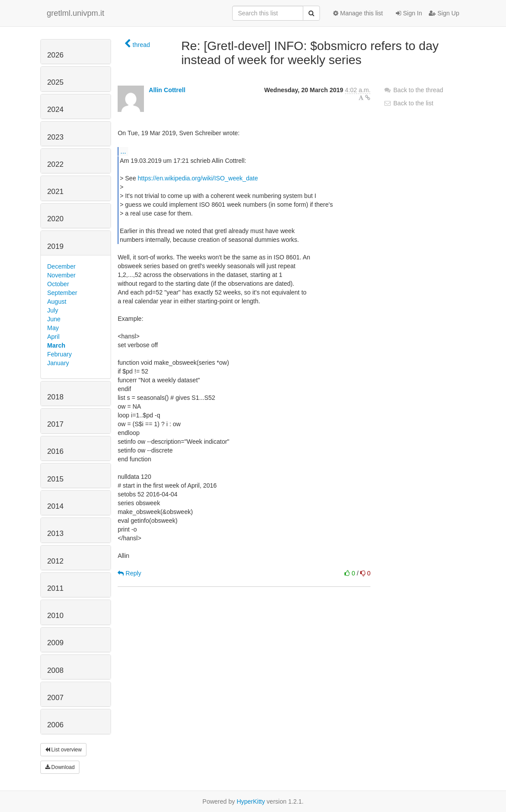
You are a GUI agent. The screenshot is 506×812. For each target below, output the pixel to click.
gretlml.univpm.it (76, 13)
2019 (56, 246)
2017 (56, 424)
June (54, 319)
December (62, 266)
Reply (129, 573)
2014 (56, 506)
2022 (56, 164)
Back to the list (408, 103)
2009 (56, 643)
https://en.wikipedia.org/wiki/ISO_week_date (198, 178)
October (58, 284)
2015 (56, 479)
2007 (56, 698)
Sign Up (444, 13)
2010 (56, 616)
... (123, 151)
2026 (56, 55)
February (60, 354)
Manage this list (358, 13)
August (57, 302)
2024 (56, 110)
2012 (56, 561)
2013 (56, 534)
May (53, 328)
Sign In (409, 13)
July (53, 310)
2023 (56, 137)
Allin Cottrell (167, 90)
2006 (56, 725)
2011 (56, 588)
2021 (56, 192)
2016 (56, 451)
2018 (56, 397)
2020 (56, 219)
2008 (56, 670)
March (56, 345)
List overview (64, 750)
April (54, 337)
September (62, 293)
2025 (56, 82)
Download (60, 767)
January (58, 363)
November (62, 275)
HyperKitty (251, 801)
